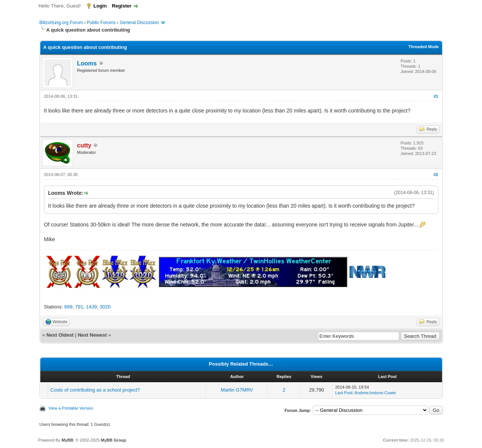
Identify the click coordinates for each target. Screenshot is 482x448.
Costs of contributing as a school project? (95, 390)
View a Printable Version (71, 408)
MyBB (67, 440)
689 (69, 307)
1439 (92, 307)
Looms (87, 63)
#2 (436, 175)
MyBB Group (114, 440)
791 (79, 307)
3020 (105, 307)
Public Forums (101, 23)
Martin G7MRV (237, 390)
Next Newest (92, 335)
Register (122, 6)
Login (100, 6)
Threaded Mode (423, 47)
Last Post (344, 393)
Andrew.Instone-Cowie (375, 393)
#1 (436, 96)
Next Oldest (60, 335)
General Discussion (139, 23)
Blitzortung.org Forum (61, 23)
